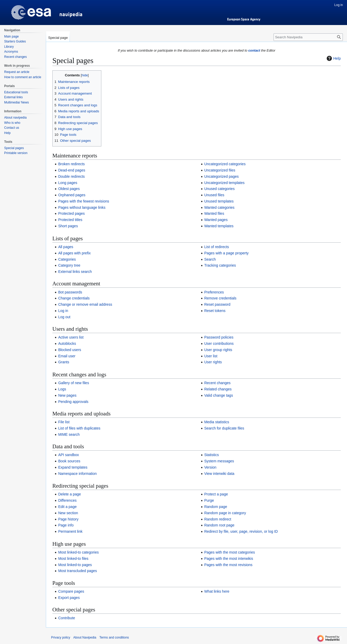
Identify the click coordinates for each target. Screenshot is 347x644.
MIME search (69, 434)
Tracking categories (220, 265)
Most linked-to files (73, 559)
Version (210, 467)
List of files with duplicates (79, 428)
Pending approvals (73, 402)
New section (68, 513)
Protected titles (70, 220)
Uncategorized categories (225, 164)
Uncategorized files (220, 170)
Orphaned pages (72, 195)
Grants (64, 362)
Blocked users (70, 350)
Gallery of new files (73, 383)
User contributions (219, 344)
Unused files (214, 195)
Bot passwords (70, 292)
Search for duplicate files (224, 428)
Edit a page (67, 507)
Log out (64, 317)
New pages (67, 395)
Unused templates (219, 201)
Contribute (67, 618)
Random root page (219, 525)
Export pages (69, 598)
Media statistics (217, 422)
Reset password (217, 304)
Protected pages (71, 213)
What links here (217, 591)
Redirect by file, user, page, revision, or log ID (241, 531)
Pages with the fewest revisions (83, 201)
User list (211, 356)
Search (210, 259)
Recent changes (217, 383)
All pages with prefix (74, 253)
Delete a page (69, 494)
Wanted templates (219, 226)
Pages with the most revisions (228, 565)
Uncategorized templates (224, 183)
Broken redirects (71, 164)
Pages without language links (82, 207)
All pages (66, 247)
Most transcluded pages (78, 571)
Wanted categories (219, 207)
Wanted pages (216, 220)
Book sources (69, 461)
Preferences (214, 292)
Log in (63, 311)
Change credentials (74, 298)
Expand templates (73, 467)
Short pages (68, 226)
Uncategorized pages (221, 176)
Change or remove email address (85, 304)
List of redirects (217, 247)
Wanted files (214, 213)
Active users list (71, 337)
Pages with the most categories (230, 552)
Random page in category (225, 513)
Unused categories (219, 189)
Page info (66, 525)
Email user (67, 356)
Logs (62, 389)
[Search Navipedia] (308, 37)
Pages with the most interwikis (229, 559)
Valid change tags (219, 395)
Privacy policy (61, 637)
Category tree (69, 265)
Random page (216, 507)
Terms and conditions (114, 637)
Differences (67, 500)
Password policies (219, 337)
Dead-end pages (72, 170)
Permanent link (70, 531)
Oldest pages (69, 189)
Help (333, 58)
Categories (67, 259)
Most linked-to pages (75, 565)
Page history (68, 519)
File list (64, 422)
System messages (219, 461)
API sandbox (68, 455)
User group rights (218, 350)
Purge (209, 500)
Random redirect (218, 519)
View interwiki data (219, 474)
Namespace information (77, 474)
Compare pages (71, 591)
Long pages (68, 183)
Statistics (212, 455)
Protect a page (216, 494)
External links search (75, 272)
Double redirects (71, 176)
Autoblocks (67, 344)
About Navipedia (85, 637)
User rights (213, 362)
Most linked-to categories (78, 552)
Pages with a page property (226, 253)
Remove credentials (220, 298)
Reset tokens (215, 311)
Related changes (218, 389)
